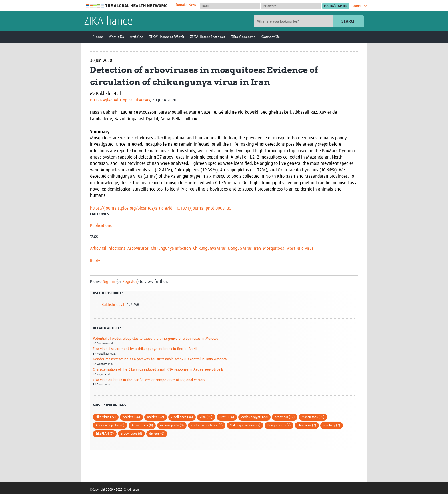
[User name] (230, 6)
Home (98, 37)
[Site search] (294, 21)
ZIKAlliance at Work (167, 37)
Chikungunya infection (171, 248)
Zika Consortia (243, 37)
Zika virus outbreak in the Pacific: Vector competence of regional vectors (149, 380)
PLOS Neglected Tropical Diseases (120, 100)
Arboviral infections (108, 248)
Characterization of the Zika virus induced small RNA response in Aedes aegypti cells (158, 370)
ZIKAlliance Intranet (208, 37)
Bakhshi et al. (113, 305)
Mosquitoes (274, 248)
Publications (101, 226)
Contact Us (271, 37)
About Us (116, 37)
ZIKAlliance (108, 22)
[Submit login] (336, 6)
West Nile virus (300, 248)
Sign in (109, 282)
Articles (136, 37)
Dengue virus (240, 248)
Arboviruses (138, 248)
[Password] (291, 6)
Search (348, 21)
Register (130, 282)
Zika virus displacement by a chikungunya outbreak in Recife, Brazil (145, 349)
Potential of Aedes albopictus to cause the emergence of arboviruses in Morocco (156, 339)
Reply (95, 261)
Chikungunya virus (209, 248)
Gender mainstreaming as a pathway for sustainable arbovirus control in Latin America (160, 359)
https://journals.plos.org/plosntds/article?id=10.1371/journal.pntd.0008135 (161, 208)
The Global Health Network (127, 6)
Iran (257, 248)
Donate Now (186, 5)
